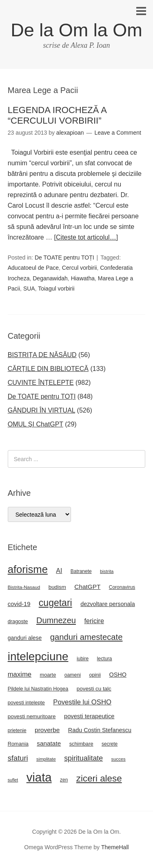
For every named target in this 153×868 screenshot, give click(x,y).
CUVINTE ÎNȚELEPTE (41, 383)
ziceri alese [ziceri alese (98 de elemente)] (99, 778)
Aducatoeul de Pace (33, 268)
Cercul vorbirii (80, 268)
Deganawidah (50, 278)
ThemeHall (115, 847)
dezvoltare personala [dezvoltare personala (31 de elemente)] (108, 604)
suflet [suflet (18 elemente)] (13, 780)
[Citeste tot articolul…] (86, 237)
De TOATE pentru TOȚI (64, 258)
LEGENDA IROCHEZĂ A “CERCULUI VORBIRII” (57, 115)
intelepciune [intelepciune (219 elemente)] (38, 656)
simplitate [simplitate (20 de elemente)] (46, 759)
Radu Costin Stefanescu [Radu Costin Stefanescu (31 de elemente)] (100, 730)
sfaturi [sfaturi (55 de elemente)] (18, 758)
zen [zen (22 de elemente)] (64, 780)
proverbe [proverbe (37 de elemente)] (47, 730)
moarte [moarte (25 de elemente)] (48, 675)
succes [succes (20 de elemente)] (119, 759)
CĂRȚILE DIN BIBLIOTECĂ (48, 369)
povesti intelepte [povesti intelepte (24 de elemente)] (26, 703)
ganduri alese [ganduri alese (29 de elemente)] (25, 638)
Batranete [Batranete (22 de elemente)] (81, 571)
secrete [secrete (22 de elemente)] (110, 744)
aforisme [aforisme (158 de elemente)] (28, 569)
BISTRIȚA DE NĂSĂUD (42, 355)
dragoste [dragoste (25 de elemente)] (18, 621)
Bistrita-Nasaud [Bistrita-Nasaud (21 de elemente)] (24, 587)
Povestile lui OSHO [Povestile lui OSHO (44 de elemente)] (82, 702)
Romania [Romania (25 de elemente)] (18, 744)
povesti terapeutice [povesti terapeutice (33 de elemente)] (89, 716)
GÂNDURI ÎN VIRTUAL (41, 410)
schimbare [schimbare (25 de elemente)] (81, 744)
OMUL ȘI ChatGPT (35, 424)
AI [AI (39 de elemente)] (59, 571)
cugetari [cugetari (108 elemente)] (55, 603)
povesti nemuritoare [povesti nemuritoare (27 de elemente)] (32, 716)
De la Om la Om (76, 30)
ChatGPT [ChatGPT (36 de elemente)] (87, 587)
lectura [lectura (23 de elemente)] (105, 659)
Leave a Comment (118, 133)
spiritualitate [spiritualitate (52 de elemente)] (83, 758)
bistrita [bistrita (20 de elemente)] (107, 571)
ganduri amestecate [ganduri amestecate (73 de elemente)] (86, 637)
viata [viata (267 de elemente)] (39, 777)
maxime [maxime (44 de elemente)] (20, 674)
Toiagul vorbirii (56, 289)
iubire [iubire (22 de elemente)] (83, 659)
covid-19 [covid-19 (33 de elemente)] (19, 604)
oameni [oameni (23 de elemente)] (73, 675)
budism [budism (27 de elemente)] (57, 587)
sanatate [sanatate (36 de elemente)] (49, 743)
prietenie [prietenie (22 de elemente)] (17, 730)
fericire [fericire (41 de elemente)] (94, 621)
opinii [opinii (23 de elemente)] (95, 675)
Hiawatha (83, 278)
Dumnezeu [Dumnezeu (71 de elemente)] (56, 620)
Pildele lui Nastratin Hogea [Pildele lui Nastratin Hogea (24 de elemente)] (38, 689)
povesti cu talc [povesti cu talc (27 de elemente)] (94, 689)
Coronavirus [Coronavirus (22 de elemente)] (122, 587)
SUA (29, 289)
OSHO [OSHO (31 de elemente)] (118, 675)
